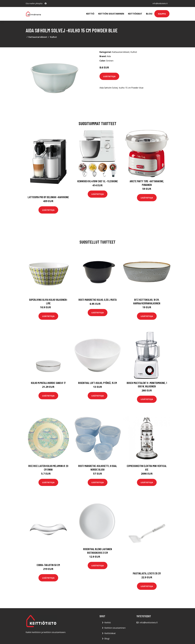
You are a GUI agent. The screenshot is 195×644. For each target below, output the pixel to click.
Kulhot (54, 37)
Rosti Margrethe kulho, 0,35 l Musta (98, 300)
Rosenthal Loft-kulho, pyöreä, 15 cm (97, 383)
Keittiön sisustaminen (111, 14)
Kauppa (162, 14)
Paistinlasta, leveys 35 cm (147, 573)
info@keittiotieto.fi (160, 3)
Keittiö (90, 14)
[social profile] (46, 3)
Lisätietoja (109, 76)
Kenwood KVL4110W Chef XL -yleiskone (98, 181)
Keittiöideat (135, 14)
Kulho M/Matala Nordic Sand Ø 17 (48, 383)
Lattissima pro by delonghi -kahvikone (48, 197)
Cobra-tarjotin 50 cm (48, 565)
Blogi (149, 14)
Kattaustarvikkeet (38, 37)
